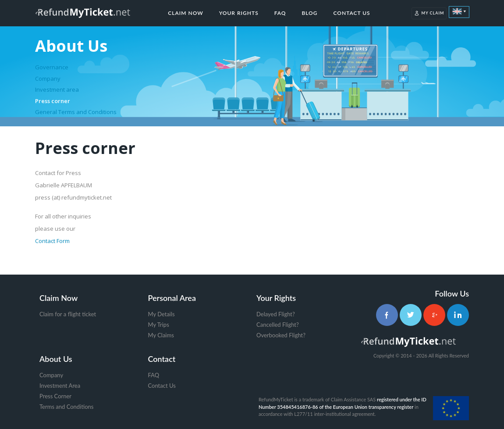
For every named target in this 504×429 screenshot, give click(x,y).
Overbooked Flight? (281, 335)
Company (48, 79)
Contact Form (52, 241)
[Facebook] (387, 315)
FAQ (280, 13)
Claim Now (185, 13)
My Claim (429, 13)
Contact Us (352, 13)
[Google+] (434, 315)
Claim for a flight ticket (68, 314)
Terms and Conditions (67, 407)
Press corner (53, 101)
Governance (52, 67)
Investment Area (60, 386)
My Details (161, 314)
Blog (309, 13)
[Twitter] (411, 315)
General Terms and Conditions (76, 112)
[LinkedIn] (458, 315)
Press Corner (55, 396)
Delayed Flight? (276, 314)
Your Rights (239, 13)
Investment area (57, 89)
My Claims (161, 335)
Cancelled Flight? (278, 325)
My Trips (159, 325)
